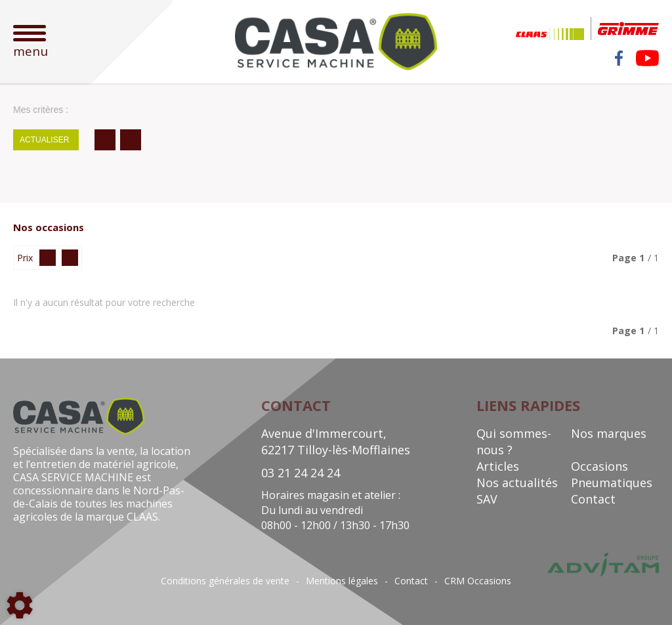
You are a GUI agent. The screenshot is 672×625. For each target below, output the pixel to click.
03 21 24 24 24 (301, 473)
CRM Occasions (478, 581)
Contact (593, 499)
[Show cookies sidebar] (20, 605)
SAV (487, 499)
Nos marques (609, 433)
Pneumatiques (612, 483)
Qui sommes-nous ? (514, 442)
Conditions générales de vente (225, 581)
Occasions (599, 466)
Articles (498, 466)
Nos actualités (517, 483)
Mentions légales (342, 581)
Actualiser (44, 140)
